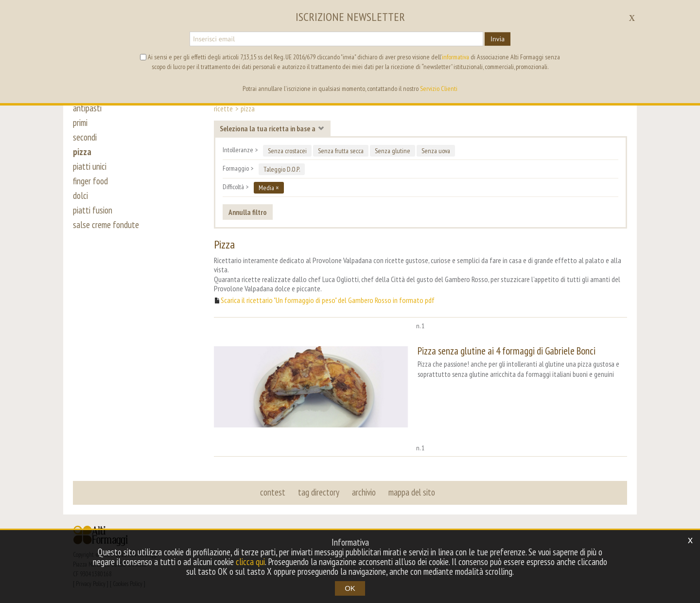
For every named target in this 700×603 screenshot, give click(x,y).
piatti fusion (93, 210)
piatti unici (90, 166)
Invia (498, 39)
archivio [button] (364, 492)
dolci (80, 195)
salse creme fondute (106, 225)
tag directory (319, 492)
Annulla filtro (248, 212)
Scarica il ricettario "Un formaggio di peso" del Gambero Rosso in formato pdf (328, 300)
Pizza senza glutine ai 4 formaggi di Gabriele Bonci (507, 351)
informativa (455, 57)
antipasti (87, 108)
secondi (85, 137)
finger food (90, 181)
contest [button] (273, 492)
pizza (82, 152)
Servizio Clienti (439, 89)
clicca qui (250, 562)
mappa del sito (412, 492)
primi (80, 123)
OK (350, 588)
